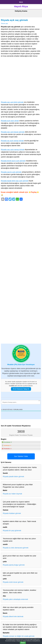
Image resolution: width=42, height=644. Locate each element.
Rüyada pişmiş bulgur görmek (14, 565)
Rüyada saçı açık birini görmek (12, 102)
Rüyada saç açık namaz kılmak (12, 141)
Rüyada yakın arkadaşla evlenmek (15, 599)
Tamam (23, 643)
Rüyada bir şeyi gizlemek (12, 531)
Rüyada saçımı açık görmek (11, 172)
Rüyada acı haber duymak (12, 494)
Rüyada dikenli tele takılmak (13, 616)
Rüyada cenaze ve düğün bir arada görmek (19, 636)
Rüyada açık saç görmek (14, 20)
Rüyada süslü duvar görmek (13, 582)
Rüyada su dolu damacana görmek (16, 548)
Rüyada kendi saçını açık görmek (13, 161)
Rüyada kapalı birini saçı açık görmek (15, 181)
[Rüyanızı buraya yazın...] (21, 402)
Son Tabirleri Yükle (21, 456)
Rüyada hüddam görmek (12, 513)
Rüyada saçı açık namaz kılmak (13, 150)
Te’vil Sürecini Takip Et (21, 389)
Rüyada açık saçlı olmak (10, 121)
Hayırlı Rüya (21, 6)
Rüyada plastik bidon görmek (13, 477)
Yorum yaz (4, 23)
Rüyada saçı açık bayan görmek (13, 132)
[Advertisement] (21, 79)
